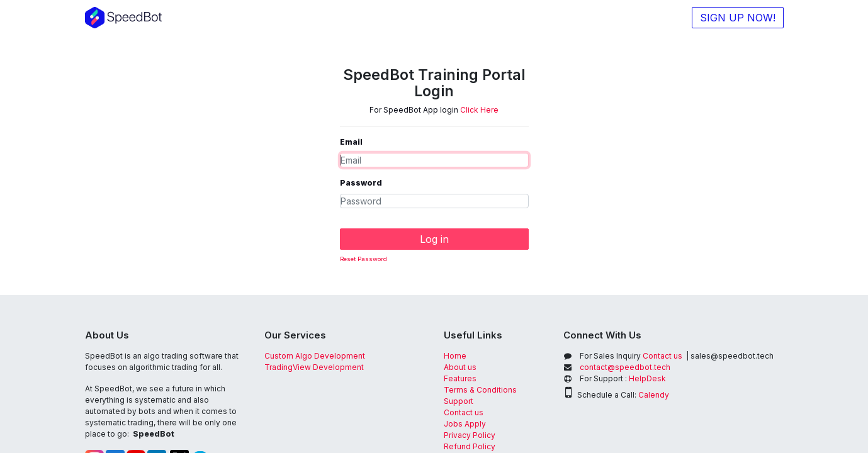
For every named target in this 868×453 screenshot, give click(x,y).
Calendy (654, 395)
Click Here (479, 110)
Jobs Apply (465, 424)
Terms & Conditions (480, 390)
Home (455, 356)
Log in (434, 239)
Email (351, 142)
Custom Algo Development (315, 356)
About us (460, 367)
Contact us (464, 412)
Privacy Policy (470, 435)
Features (461, 378)
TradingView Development (314, 367)
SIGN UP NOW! (738, 18)
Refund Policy (470, 446)
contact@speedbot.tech (625, 367)
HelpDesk (647, 378)
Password (361, 183)
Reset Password (364, 259)
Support (459, 401)
